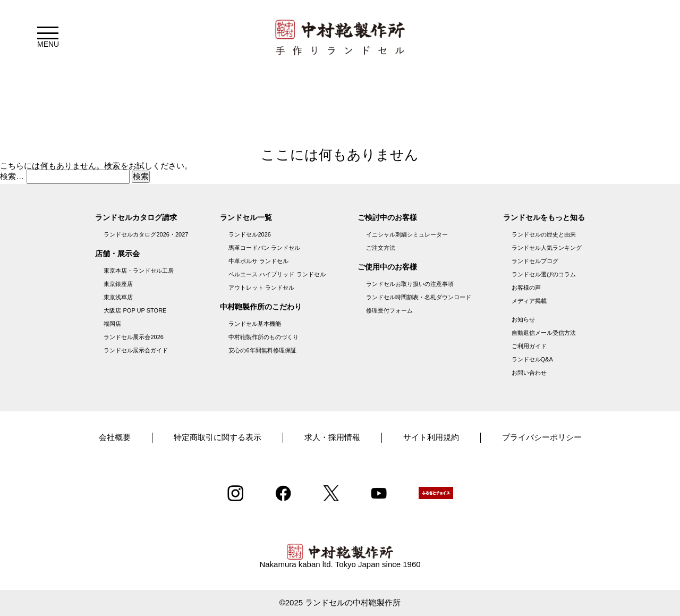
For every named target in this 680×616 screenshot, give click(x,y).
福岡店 (112, 324)
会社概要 (115, 437)
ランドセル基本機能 (255, 324)
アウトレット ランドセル (261, 288)
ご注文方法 (381, 248)
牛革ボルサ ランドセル (258, 261)
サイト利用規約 (431, 437)
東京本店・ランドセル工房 (139, 271)
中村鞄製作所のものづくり (263, 337)
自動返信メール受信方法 (544, 333)
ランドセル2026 (249, 234)
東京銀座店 (118, 284)
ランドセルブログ (535, 261)
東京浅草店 (118, 297)
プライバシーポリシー (542, 437)
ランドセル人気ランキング (547, 248)
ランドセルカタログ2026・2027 (146, 234)
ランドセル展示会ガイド (136, 350)
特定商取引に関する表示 (218, 437)
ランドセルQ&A (532, 359)
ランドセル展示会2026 (133, 337)
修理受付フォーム (389, 310)
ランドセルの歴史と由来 (544, 234)
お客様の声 (526, 288)
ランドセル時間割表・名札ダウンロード (419, 297)
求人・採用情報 (332, 437)
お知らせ (523, 319)
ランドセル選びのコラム (544, 274)
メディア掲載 (529, 301)
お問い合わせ (529, 373)
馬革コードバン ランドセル (264, 248)
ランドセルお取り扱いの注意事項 (410, 284)
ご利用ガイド (529, 346)
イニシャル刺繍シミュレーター (407, 234)
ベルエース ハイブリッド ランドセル (277, 274)
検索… (12, 176)
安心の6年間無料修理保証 (262, 350)
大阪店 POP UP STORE (135, 310)
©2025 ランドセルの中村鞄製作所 (340, 602)
